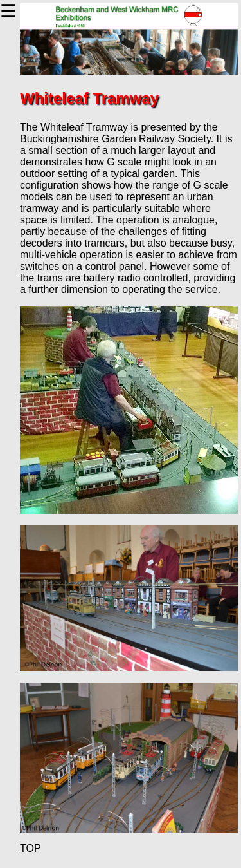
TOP (31, 848)
